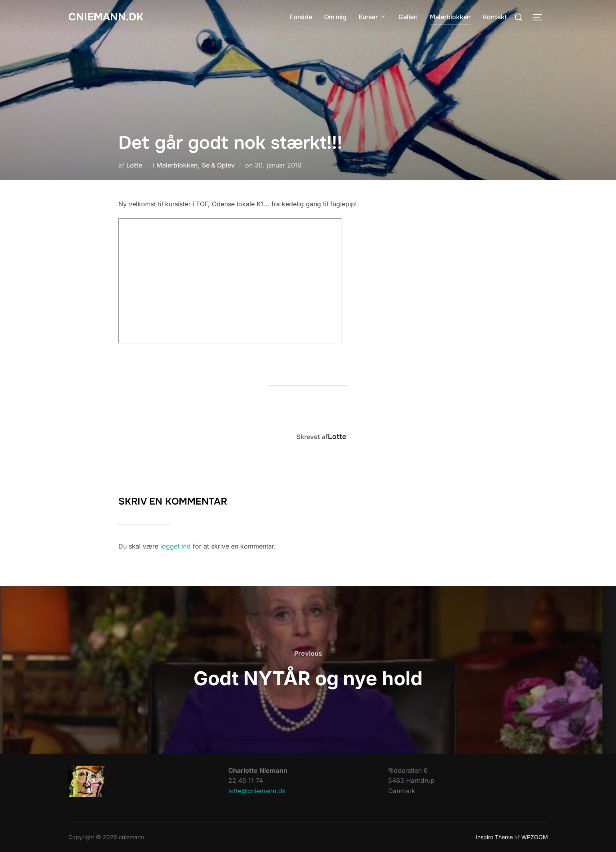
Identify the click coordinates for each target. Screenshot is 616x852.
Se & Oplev (218, 165)
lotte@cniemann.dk (257, 791)
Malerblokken (450, 17)
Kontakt (495, 17)
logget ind (175, 546)
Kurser (373, 17)
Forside (301, 17)
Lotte (134, 165)
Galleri (408, 17)
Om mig (335, 17)
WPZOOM (535, 837)
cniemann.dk (106, 17)
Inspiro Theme (494, 837)
